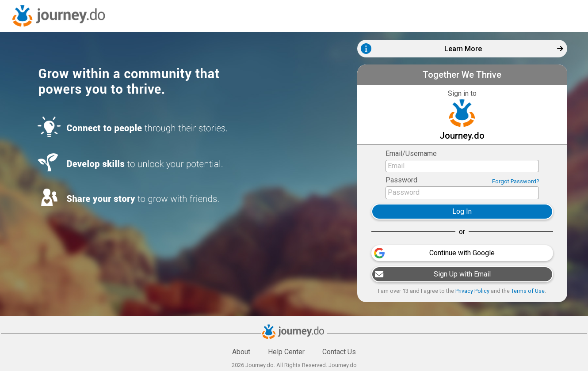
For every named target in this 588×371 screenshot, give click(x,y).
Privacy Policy (472, 291)
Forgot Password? (515, 181)
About (241, 352)
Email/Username (411, 153)
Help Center (286, 352)
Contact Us (339, 352)
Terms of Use (528, 291)
